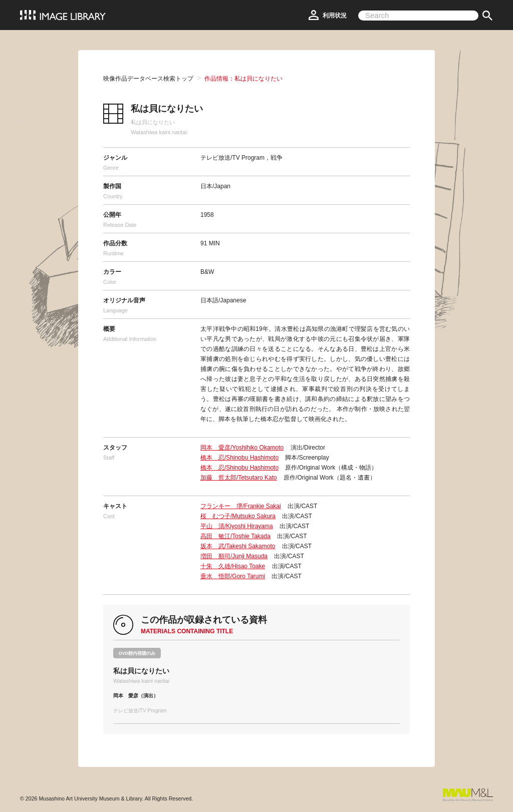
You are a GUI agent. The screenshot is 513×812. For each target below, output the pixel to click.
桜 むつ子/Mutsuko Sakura (238, 516)
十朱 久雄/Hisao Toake (233, 566)
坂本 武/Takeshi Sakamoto (238, 546)
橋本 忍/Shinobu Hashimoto (239, 458)
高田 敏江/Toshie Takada (235, 536)
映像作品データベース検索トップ (148, 79)
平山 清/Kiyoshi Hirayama (237, 526)
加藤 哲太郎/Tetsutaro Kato (239, 478)
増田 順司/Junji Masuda (234, 556)
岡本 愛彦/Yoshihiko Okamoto (242, 448)
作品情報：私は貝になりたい (243, 79)
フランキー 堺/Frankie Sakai (241, 506)
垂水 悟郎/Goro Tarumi (233, 576)
